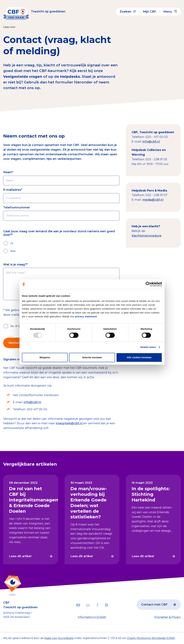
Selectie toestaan (92, 357)
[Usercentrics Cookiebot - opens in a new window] (148, 284)
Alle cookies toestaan (139, 357)
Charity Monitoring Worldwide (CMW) (151, 638)
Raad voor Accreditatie (59, 638)
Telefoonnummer (17, 207)
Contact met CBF (159, 605)
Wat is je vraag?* (15, 264)
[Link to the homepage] (34, 12)
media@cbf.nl (153, 200)
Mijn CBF (150, 12)
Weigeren (45, 357)
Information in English (92, 617)
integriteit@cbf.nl (70, 423)
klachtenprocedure (147, 236)
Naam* (8, 172)
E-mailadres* (13, 190)
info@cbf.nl (32, 402)
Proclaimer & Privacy (167, 617)
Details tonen (148, 347)
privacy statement (86, 316)
